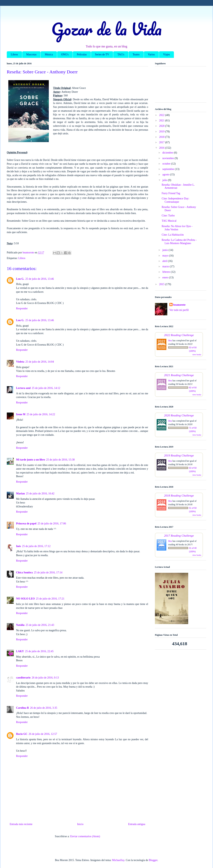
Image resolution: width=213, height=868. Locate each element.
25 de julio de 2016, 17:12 (36, 546)
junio (165, 250)
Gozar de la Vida (106, 29)
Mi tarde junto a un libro (30, 460)
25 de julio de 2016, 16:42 (40, 494)
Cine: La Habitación (173, 235)
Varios (151, 54)
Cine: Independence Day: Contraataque (175, 200)
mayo (166, 256)
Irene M (21, 414)
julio (165, 180)
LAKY (20, 651)
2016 (162, 148)
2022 (162, 115)
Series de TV (102, 54)
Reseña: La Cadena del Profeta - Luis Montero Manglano (179, 242)
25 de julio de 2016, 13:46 (40, 279)
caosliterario (23, 678)
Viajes (166, 54)
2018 (162, 137)
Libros (14, 54)
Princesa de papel (26, 524)
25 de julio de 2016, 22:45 (39, 651)
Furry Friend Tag (171, 193)
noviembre (168, 158)
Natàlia (20, 625)
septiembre (169, 169)
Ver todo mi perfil (179, 310)
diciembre (168, 153)
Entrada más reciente (21, 824)
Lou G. (20, 279)
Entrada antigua (137, 824)
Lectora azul (23, 388)
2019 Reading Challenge (179, 455)
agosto (166, 175)
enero (166, 277)
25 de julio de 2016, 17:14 (48, 573)
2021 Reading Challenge (179, 375)
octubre (167, 164)
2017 (162, 142)
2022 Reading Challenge (179, 335)
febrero (167, 272)
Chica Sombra (24, 573)
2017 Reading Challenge (179, 536)
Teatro (136, 54)
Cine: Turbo (168, 216)
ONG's (65, 54)
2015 (162, 284)
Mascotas (31, 54)
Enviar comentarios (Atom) (85, 836)
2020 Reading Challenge (179, 415)
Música (49, 54)
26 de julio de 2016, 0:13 (45, 678)
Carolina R (22, 708)
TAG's (121, 54)
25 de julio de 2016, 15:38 (60, 460)
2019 (162, 132)
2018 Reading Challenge (179, 495)
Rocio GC (22, 734)
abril (165, 261)
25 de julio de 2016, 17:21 (50, 599)
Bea (170, 341)
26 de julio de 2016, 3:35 (44, 708)
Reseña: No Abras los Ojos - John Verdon (177, 228)
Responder (22, 308)
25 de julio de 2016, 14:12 (46, 388)
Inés (18, 546)
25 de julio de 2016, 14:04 (40, 362)
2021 (162, 121)
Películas (82, 54)
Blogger (153, 860)
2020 (162, 126)
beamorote (180, 305)
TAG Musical (169, 221)
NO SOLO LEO (25, 599)
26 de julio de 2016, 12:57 (43, 734)
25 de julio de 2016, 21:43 (40, 625)
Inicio (80, 824)
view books (197, 355)
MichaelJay (118, 860)
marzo (166, 266)
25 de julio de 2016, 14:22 (41, 414)
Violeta (20, 362)
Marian (20, 494)
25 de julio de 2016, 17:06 (52, 524)
